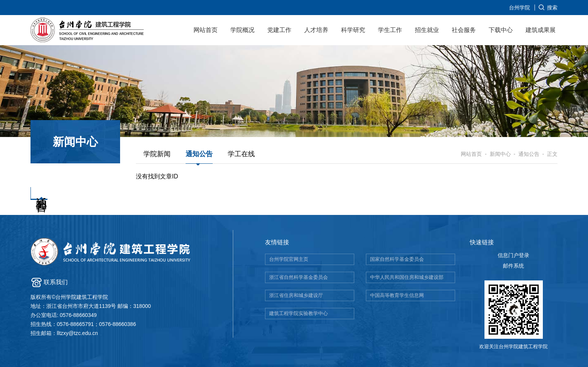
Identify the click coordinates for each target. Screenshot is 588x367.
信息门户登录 (513, 255)
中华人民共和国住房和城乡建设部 (407, 277)
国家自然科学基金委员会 (397, 259)
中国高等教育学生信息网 (397, 295)
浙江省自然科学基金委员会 (299, 277)
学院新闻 (157, 154)
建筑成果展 (541, 30)
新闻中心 (500, 154)
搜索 (552, 8)
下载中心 (501, 30)
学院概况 (242, 30)
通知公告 (199, 154)
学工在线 (241, 154)
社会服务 (464, 30)
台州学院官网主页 (289, 259)
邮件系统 (513, 266)
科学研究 (353, 30)
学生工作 (390, 30)
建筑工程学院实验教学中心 (299, 313)
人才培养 (316, 30)
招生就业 (427, 30)
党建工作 (279, 30)
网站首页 (206, 30)
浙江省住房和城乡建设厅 (296, 295)
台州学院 (519, 8)
